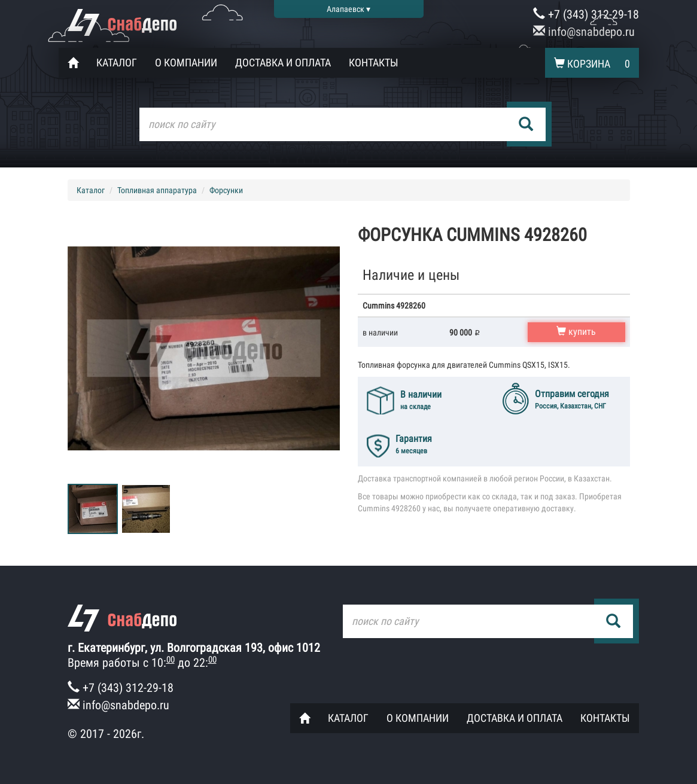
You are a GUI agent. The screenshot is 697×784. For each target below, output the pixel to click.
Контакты (374, 62)
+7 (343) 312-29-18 (586, 14)
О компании (186, 62)
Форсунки (226, 190)
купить (576, 332)
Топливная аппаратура (157, 190)
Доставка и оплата (283, 62)
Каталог (117, 62)
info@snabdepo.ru (584, 32)
